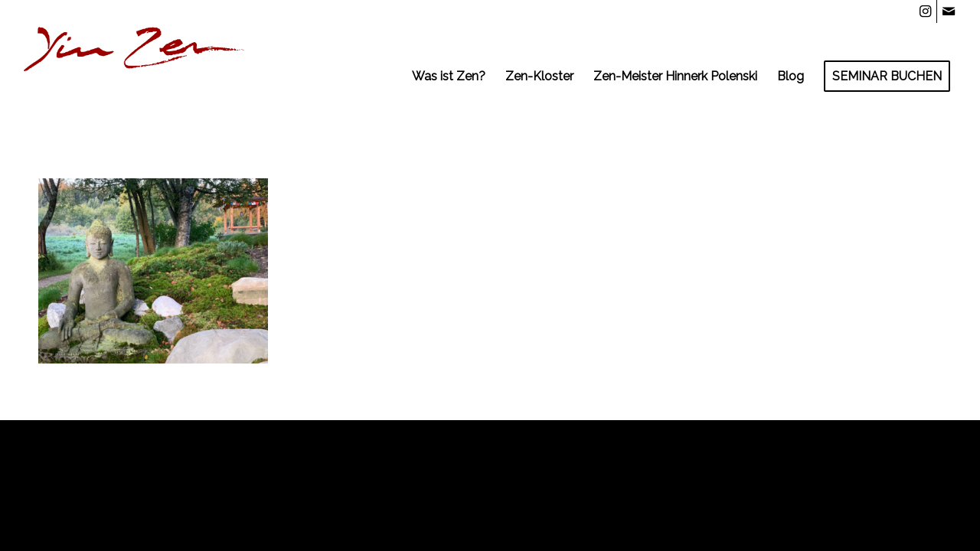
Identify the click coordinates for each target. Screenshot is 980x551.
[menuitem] (449, 77)
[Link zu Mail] (949, 11)
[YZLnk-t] (135, 77)
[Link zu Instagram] (925, 11)
